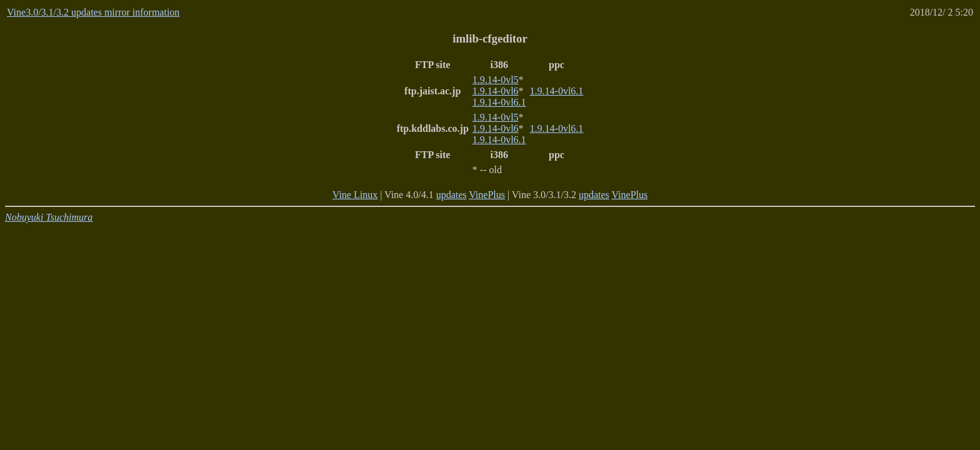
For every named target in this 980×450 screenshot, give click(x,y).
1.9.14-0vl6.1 (499, 102)
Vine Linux (355, 195)
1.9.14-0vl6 (496, 91)
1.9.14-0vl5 (496, 80)
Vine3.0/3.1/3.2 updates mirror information (93, 12)
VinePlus (487, 195)
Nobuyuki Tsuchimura (49, 217)
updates (452, 195)
